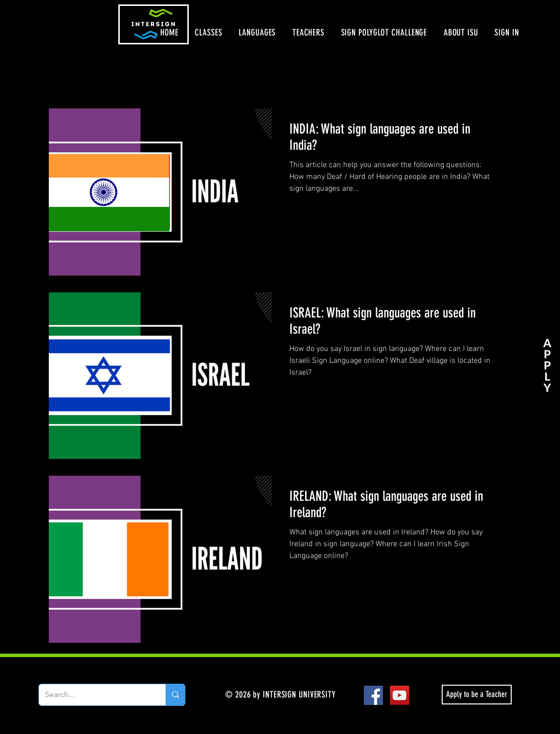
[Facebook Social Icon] (373, 695)
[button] (209, 33)
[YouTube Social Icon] (400, 695)
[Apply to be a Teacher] (477, 695)
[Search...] (95, 695)
